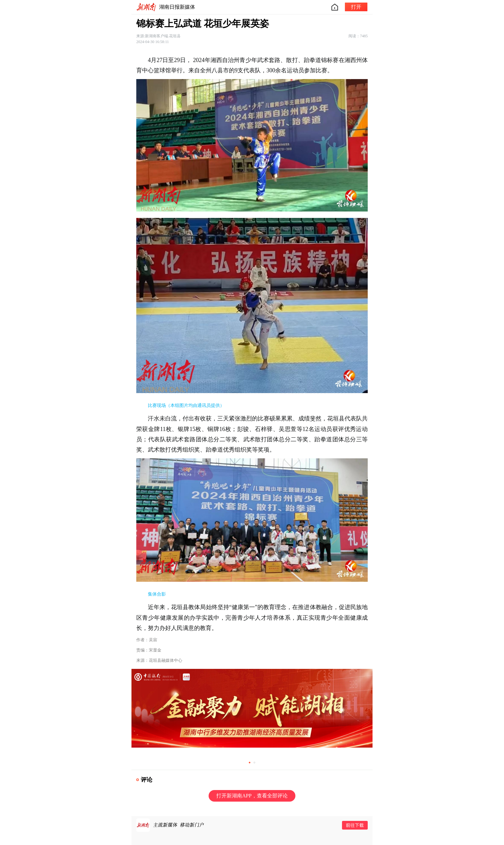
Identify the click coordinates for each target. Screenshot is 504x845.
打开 (356, 7)
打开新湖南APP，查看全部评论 (252, 796)
